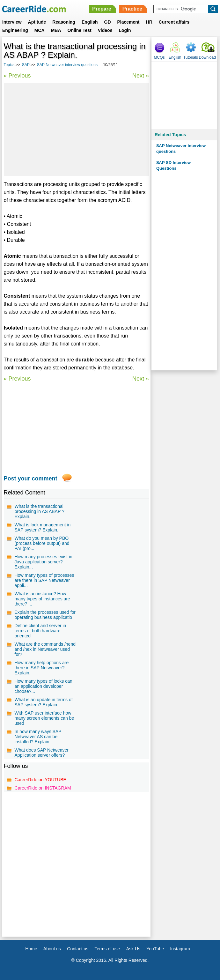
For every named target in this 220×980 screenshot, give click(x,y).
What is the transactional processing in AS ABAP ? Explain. (40, 511)
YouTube (155, 949)
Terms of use (107, 949)
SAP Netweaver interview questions (68, 65)
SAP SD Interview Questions (173, 165)
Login (125, 30)
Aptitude (37, 22)
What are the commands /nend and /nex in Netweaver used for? (45, 649)
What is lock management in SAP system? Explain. (43, 527)
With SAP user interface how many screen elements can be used (44, 718)
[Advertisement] (77, 130)
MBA (56, 30)
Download (207, 57)
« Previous (17, 76)
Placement (128, 22)
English (90, 22)
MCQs (159, 57)
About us (52, 949)
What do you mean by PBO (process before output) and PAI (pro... (42, 543)
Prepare (102, 9)
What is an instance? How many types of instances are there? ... (42, 599)
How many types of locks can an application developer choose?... (44, 686)
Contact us (78, 949)
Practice (132, 9)
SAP (26, 65)
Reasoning (64, 22)
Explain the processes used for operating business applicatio (45, 615)
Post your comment (31, 479)
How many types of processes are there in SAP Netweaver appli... (44, 580)
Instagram (180, 949)
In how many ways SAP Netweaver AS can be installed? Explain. (38, 737)
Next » (141, 76)
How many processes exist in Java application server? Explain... (44, 562)
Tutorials (191, 57)
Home (31, 949)
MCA (40, 30)
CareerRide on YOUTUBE (40, 780)
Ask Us (133, 949)
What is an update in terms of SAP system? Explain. (44, 702)
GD (108, 22)
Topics (9, 65)
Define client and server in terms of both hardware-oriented (40, 631)
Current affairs (174, 22)
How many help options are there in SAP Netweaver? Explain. (42, 668)
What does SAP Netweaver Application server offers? (42, 753)
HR (149, 22)
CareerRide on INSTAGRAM (43, 788)
